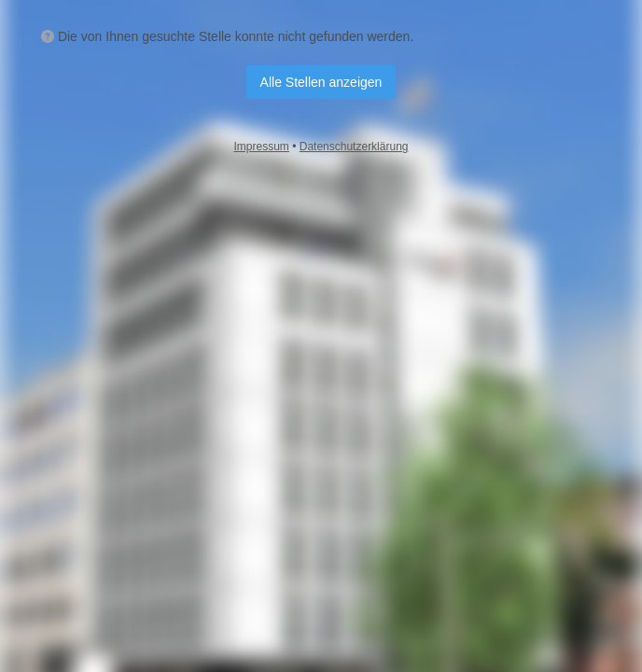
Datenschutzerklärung (354, 147)
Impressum (262, 147)
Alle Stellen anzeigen (321, 82)
